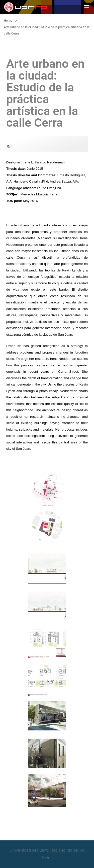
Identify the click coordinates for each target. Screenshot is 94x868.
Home (8, 21)
